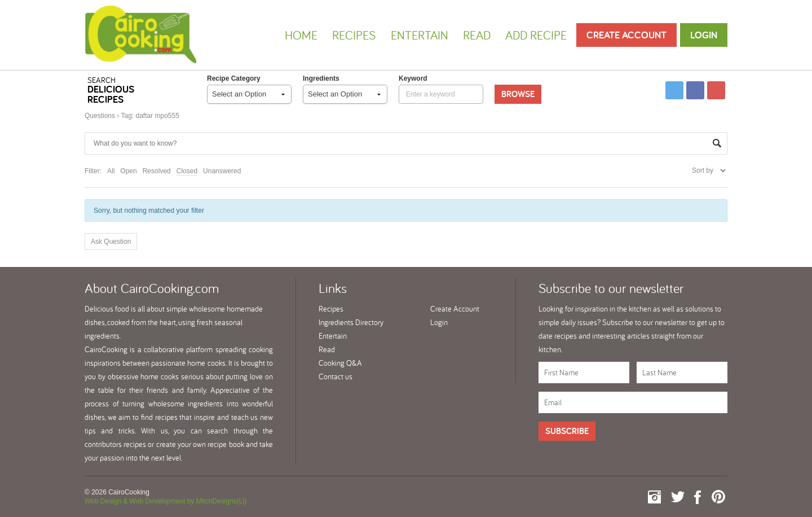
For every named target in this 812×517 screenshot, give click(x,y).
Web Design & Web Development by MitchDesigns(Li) (166, 501)
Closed (187, 171)
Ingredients (321, 78)
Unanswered (222, 171)
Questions (100, 116)
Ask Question (111, 242)
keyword (413, 78)
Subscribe (567, 431)
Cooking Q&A (340, 363)
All (111, 171)
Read (477, 35)
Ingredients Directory (351, 322)
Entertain (420, 35)
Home (301, 35)
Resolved (157, 171)
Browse (518, 94)
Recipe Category (234, 78)
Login (704, 35)
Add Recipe (536, 35)
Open (128, 171)
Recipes (354, 35)
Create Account (626, 35)
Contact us (336, 376)
